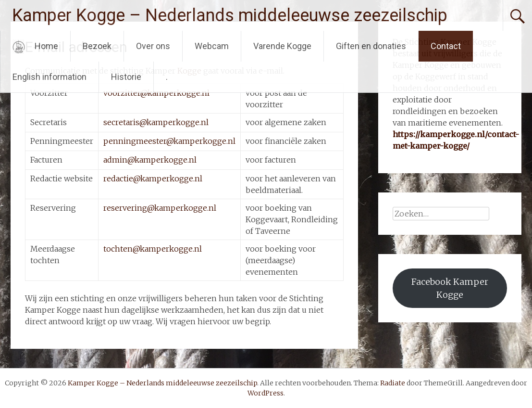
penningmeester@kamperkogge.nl (169, 141)
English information (49, 77)
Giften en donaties (371, 46)
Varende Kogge (282, 46)
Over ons (153, 46)
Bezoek (97, 46)
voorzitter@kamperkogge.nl (156, 93)
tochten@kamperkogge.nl (153, 249)
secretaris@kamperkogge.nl (156, 122)
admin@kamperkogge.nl (150, 160)
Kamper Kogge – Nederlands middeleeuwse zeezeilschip (230, 15)
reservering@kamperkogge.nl (160, 208)
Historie (126, 77)
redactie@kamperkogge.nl (153, 178)
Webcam (212, 46)
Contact (446, 46)
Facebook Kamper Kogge (450, 288)
